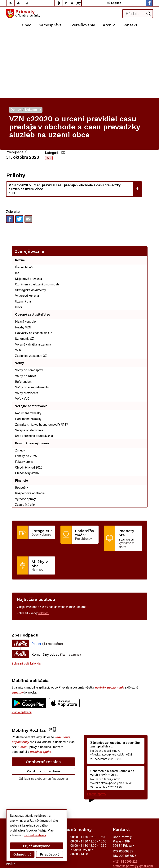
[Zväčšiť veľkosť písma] (78, 3)
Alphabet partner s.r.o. (57, 848)
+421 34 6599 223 (125, 797)
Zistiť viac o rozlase (43, 707)
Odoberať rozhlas (43, 697)
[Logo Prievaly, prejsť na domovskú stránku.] (23, 14)
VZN (49, 93)
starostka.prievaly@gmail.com (133, 801)
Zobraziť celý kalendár (27, 599)
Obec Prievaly (50, 853)
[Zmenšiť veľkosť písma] (66, 3)
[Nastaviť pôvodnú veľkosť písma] (72, 3)
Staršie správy (97, 730)
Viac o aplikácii (22, 648)
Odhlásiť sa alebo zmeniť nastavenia (43, 714)
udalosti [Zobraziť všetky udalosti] (44, 549)
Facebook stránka (125, 806)
